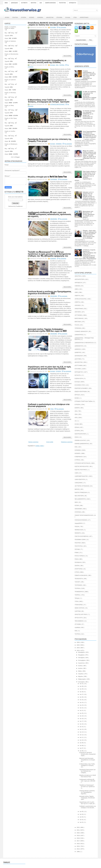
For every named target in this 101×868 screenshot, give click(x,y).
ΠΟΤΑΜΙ (77, 549)
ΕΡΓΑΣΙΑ (77, 395)
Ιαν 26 (82, 697)
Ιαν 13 (82, 732)
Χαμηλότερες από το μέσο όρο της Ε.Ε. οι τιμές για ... (88, 803)
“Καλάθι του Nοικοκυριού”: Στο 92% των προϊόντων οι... (87, 787)
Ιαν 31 (82, 684)
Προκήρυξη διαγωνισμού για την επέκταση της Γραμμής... (87, 771)
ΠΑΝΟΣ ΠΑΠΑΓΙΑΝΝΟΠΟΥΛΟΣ (84, 515)
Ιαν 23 (82, 705)
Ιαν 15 (82, 727)
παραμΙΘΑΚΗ (79, 523)
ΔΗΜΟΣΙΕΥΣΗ (79, 346)
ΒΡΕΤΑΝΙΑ (78, 322)
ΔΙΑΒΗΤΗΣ (78, 352)
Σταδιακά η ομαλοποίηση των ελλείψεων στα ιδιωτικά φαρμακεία (49, 405)
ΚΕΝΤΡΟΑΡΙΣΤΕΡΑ (80, 434)
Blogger (17, 157)
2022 (78, 827)
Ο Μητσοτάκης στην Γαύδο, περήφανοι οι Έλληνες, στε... (87, 765)
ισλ (76, 421)
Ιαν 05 (82, 812)
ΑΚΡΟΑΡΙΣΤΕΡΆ (80, 279)
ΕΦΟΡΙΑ (77, 408)
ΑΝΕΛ (77, 292)
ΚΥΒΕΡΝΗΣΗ (79, 457)
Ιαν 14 (82, 729)
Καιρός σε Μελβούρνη (11, 144)
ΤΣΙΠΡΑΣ (77, 595)
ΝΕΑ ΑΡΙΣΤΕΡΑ (79, 496)
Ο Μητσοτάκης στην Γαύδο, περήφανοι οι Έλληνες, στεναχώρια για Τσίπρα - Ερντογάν (49, 101)
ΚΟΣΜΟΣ (32, 17)
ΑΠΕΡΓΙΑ (78, 302)
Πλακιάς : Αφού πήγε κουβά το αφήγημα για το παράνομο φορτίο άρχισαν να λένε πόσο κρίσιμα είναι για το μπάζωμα (90, 234)
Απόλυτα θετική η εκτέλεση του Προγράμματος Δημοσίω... (87, 792)
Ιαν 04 (82, 814)
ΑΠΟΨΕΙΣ (78, 305)
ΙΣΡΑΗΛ (77, 427)
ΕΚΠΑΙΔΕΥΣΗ (73, 3)
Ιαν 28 (82, 692)
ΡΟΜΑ (77, 553)
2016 (78, 844)
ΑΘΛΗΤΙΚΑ (33, 3)
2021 (78, 830)
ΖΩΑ (41, 3)
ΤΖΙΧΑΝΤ (78, 582)
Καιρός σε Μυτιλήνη (10, 93)
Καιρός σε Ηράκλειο (10, 41)
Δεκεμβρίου (82, 652)
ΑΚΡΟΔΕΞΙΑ (78, 283)
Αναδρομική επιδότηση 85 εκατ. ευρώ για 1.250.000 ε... (87, 781)
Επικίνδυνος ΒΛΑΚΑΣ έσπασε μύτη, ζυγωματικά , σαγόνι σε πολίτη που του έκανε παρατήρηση (50, 24)
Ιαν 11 (82, 737)
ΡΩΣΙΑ (77, 559)
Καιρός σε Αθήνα (10, 28)
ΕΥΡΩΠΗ (23, 17)
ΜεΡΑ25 (77, 489)
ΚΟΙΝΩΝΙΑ (40, 17)
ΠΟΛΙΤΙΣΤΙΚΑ (62, 3)
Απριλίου (81, 674)
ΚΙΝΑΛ (77, 437)
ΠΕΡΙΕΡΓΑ (78, 533)
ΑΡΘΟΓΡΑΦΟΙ (79, 309)
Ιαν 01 (82, 822)
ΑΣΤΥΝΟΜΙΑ (79, 315)
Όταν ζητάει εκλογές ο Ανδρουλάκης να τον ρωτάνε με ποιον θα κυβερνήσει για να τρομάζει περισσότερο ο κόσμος (85, 176)
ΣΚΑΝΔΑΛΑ (78, 562)
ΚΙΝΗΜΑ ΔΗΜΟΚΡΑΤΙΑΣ (82, 444)
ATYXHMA (78, 624)
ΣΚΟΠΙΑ (77, 566)
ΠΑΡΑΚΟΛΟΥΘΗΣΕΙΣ (81, 520)
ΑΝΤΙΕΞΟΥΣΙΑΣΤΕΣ (81, 299)
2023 (78, 650)
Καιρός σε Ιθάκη (9, 105)
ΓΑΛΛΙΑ (77, 325)
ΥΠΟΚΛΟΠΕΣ (79, 605)
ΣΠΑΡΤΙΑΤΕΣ (79, 569)
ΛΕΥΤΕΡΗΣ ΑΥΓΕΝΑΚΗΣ (82, 486)
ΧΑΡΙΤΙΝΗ (78, 611)
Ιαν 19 (82, 716)
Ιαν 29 (82, 689)
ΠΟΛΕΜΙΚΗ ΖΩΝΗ (80, 540)
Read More (67, 56)
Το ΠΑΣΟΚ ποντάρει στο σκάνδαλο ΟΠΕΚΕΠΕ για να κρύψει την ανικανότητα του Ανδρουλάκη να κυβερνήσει (85, 115)
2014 (78, 849)
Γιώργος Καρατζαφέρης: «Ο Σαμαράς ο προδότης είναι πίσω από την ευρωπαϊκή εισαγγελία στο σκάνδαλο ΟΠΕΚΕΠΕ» (85, 75)
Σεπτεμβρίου (82, 660)
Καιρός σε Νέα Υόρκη (11, 118)
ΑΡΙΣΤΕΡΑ (78, 312)
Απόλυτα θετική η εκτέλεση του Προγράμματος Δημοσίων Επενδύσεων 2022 (50, 292)
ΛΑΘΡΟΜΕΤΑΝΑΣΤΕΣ (81, 476)
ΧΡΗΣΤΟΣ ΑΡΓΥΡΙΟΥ (81, 614)
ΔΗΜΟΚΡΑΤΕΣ (79, 335)
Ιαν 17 (82, 721)
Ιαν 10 (82, 740)
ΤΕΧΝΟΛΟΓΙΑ (79, 579)
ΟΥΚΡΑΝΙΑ (78, 512)
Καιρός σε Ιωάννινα (10, 80)
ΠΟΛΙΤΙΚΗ (15, 17)
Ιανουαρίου (82, 682)
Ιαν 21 (82, 710)
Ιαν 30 (82, 686)
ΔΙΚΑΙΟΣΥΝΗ (50, 17)
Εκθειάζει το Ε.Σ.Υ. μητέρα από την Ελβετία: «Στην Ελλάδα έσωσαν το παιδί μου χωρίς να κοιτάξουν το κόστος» (89, 196)
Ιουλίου (80, 666)
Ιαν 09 (82, 743)
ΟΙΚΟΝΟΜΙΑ (54, 219)
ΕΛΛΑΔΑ (68, 17)
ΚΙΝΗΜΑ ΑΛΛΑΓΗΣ (80, 440)
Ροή (90, 40)
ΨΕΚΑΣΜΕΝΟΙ (79, 621)
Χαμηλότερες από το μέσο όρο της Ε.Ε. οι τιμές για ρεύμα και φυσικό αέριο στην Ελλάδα (49, 367)
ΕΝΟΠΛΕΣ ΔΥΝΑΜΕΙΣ (81, 388)
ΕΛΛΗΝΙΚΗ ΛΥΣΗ (80, 385)
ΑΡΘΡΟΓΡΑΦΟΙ (84, 17)
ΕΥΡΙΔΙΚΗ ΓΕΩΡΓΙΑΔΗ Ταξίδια (84, 401)
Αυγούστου (82, 663)
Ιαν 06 (82, 751)
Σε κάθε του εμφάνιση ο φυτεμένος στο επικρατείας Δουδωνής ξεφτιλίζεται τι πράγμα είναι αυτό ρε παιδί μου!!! (85, 96)
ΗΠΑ (57, 65)
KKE (76, 631)
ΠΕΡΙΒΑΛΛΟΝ (79, 530)
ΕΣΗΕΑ (77, 398)
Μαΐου (80, 671)
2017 (78, 841)
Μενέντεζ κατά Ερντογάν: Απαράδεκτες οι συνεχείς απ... (87, 760)
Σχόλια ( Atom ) (40, 446)
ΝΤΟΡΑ (77, 505)
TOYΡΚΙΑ (78, 634)
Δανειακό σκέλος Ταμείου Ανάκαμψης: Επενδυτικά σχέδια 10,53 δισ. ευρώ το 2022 (47, 330)
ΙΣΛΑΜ (77, 424)
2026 (78, 642)
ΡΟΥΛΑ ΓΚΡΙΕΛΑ (80, 556)
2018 (78, 838)
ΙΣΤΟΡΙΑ (77, 431)
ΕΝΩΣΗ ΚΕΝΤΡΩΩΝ (81, 392)
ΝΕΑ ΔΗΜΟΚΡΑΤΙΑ (80, 499)
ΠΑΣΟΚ (77, 527)
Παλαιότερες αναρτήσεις (67, 442)
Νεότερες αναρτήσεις (33, 442)
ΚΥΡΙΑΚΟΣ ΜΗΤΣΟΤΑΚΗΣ (58, 104)
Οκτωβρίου (82, 658)
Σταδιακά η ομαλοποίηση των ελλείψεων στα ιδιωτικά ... (88, 807)
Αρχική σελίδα (50, 442)
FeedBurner (19, 206)
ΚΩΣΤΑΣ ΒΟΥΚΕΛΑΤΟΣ (82, 466)
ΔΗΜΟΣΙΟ (78, 349)
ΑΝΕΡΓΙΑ (78, 296)
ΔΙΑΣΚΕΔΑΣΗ (14, 3)
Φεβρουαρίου (82, 679)
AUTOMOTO (24, 3)
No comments (62, 27)
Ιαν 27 (82, 694)
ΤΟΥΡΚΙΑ (62, 65)
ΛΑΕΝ (77, 473)
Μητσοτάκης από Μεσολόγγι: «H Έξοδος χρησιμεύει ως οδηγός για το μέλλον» (89, 214)
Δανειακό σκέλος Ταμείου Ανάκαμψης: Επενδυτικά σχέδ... (87, 798)
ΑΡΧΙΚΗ (7, 17)
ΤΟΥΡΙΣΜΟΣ (54, 179)
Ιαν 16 (82, 724)
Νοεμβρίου (81, 655)
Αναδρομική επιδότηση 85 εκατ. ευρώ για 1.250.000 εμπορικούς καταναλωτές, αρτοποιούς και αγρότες (50, 214)
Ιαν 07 (82, 748)
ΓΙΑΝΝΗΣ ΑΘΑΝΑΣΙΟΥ (81, 331)
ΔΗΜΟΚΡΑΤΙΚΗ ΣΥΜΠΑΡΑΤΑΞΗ (84, 343)
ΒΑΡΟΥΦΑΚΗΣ (79, 318)
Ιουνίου (80, 668)
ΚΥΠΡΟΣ (77, 460)
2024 (78, 648)
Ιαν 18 (82, 719)
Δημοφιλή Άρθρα (81, 40)
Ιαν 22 (82, 708)
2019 (78, 835)
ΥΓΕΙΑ (75, 17)
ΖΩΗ (76, 414)
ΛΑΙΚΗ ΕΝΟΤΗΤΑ (80, 479)
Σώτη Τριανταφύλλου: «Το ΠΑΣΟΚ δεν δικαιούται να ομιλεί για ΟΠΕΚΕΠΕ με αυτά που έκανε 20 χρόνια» (90, 134)
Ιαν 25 (82, 700)
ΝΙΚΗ (76, 502)
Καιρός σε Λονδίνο (10, 131)
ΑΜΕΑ (6, 3)
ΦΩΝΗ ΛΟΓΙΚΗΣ (80, 608)
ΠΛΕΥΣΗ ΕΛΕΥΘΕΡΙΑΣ (82, 536)
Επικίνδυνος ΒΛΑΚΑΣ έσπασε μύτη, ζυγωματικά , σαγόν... (88, 754)
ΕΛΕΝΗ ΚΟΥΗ (79, 378)
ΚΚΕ (76, 447)
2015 (78, 846)
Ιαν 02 (82, 820)
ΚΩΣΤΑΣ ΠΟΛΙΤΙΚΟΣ (81, 470)
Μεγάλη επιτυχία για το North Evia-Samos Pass (47, 177)
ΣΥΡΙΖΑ (77, 572)
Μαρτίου (81, 676)
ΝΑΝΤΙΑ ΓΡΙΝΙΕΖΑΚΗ (81, 492)
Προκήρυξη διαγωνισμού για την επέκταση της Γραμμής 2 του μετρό (50, 140)
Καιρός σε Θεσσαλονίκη (11, 54)
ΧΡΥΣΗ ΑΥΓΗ (79, 618)
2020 (78, 833)
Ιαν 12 (82, 735)
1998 (78, 852)
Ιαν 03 (82, 817)
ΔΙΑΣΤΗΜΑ (78, 359)
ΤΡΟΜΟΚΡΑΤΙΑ (79, 592)
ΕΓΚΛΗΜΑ (59, 17)
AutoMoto (78, 627)
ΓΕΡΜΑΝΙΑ (78, 328)
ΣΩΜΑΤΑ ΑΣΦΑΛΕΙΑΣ (50, 3)
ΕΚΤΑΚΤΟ (78, 375)
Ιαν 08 (82, 745)
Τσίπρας (77, 598)
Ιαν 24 (82, 702)
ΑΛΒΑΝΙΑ (78, 286)
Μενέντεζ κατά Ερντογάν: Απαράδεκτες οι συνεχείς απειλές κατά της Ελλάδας (47, 61)
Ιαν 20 (82, 713)
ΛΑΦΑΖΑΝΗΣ (79, 483)
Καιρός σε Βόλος (9, 67)
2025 (78, 645)
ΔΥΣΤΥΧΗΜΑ (79, 365)
